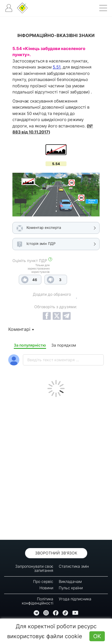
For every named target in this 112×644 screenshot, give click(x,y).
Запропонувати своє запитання (34, 568)
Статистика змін (74, 566)
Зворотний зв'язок (56, 553)
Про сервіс (43, 581)
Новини (46, 588)
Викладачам (70, 581)
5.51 (57, 67)
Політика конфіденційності (38, 601)
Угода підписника (75, 599)
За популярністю (30, 345)
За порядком (64, 345)
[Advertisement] (56, 467)
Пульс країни (71, 588)
